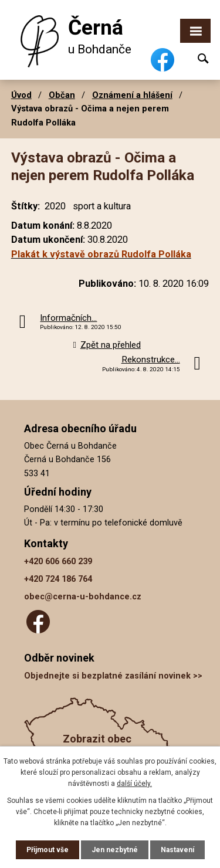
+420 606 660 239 (58, 562)
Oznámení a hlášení (132, 95)
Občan (62, 95)
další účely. (134, 784)
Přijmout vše (48, 850)
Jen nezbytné (115, 850)
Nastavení (177, 850)
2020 (55, 206)
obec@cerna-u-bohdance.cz (83, 597)
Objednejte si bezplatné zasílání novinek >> (113, 676)
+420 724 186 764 (58, 579)
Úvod (21, 95)
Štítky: (26, 206)
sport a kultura (102, 206)
